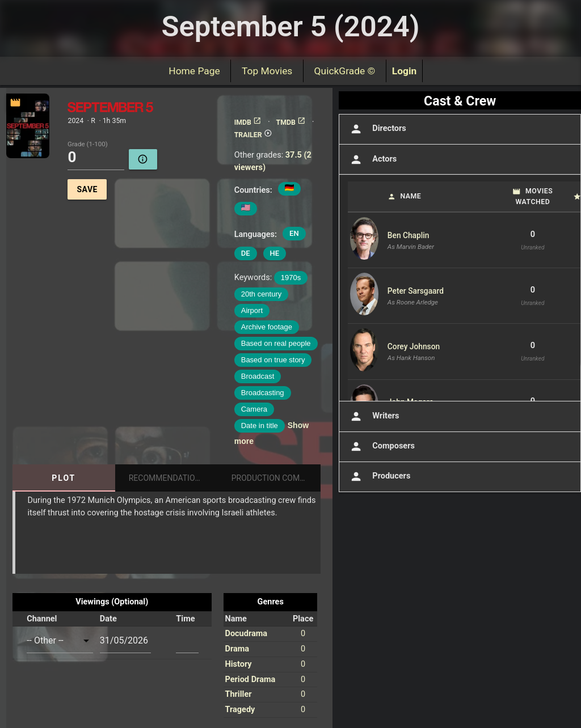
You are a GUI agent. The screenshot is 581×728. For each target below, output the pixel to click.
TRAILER (253, 135)
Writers (374, 416)
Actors (372, 160)
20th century (262, 294)
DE (246, 253)
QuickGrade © (345, 71)
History (238, 664)
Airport (252, 310)
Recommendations (167, 478)
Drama (237, 649)
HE (275, 253)
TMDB (291, 122)
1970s (291, 278)
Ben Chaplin (409, 235)
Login (405, 71)
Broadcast (258, 376)
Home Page (195, 71)
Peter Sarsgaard (416, 291)
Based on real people (276, 343)
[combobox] (60, 640)
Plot (64, 478)
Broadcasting (263, 393)
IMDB (248, 122)
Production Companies (276, 478)
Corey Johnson (414, 346)
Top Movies (267, 71)
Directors (377, 129)
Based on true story (273, 360)
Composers (381, 446)
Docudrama (246, 634)
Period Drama (250, 680)
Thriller (238, 694)
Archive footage (267, 327)
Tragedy (240, 710)
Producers (379, 477)
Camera (254, 409)
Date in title (260, 426)
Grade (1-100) (88, 145)
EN (294, 233)
